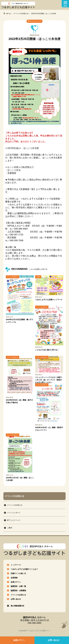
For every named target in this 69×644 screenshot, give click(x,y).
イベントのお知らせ (21, 13)
